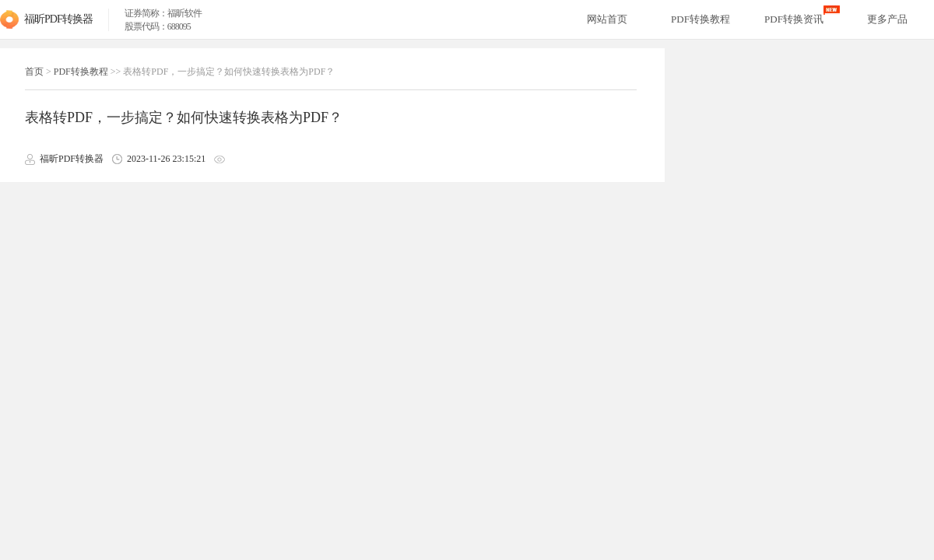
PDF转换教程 (81, 72)
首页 (34, 72)
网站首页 (607, 19)
